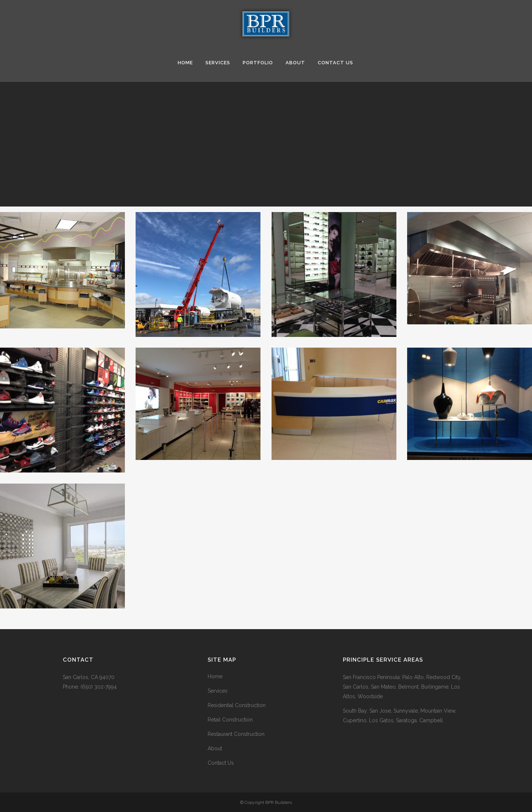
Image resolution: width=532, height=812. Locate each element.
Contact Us (221, 763)
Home (215, 676)
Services (218, 691)
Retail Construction (230, 720)
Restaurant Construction (236, 734)
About (215, 748)
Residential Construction (237, 705)
